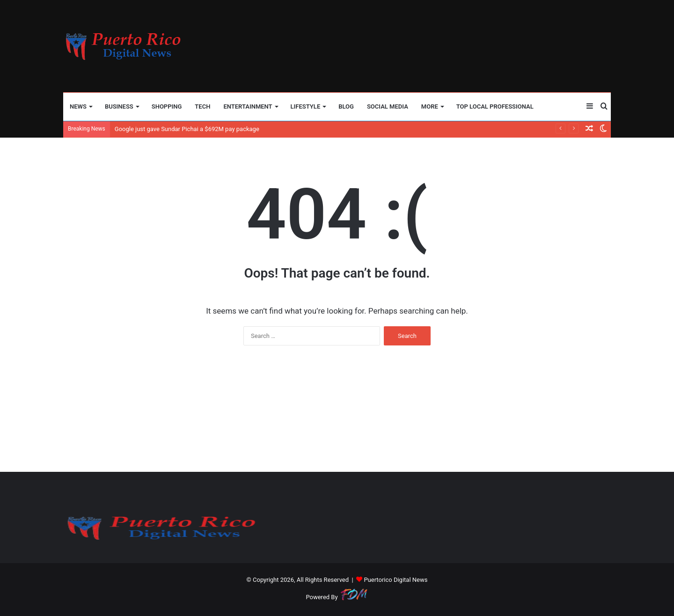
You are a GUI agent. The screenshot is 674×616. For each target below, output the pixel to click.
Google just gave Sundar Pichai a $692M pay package (187, 129)
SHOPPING (167, 106)
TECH (202, 106)
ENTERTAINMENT (248, 106)
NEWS (78, 106)
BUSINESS (119, 106)
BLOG (346, 106)
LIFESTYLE (306, 106)
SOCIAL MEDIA (388, 106)
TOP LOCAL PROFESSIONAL (495, 106)
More (430, 106)
